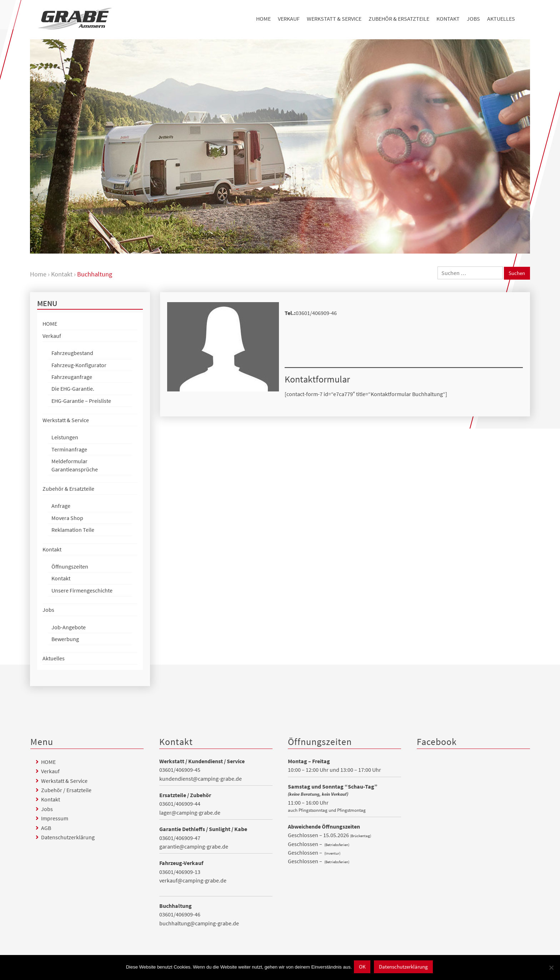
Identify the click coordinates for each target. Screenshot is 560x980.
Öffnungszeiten (70, 567)
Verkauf (289, 19)
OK (359, 968)
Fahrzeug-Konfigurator (79, 365)
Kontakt (448, 19)
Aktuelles (501, 19)
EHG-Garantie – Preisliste (81, 401)
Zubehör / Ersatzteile (66, 790)
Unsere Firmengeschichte (82, 591)
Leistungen (65, 437)
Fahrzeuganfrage (72, 377)
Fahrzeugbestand (72, 353)
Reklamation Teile (73, 530)
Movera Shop (67, 518)
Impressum (55, 819)
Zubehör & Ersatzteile (399, 19)
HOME (263, 19)
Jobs (473, 19)
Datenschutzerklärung (68, 837)
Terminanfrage (69, 450)
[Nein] (551, 968)
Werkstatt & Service (334, 19)
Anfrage (61, 506)
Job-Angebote (69, 627)
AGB (46, 828)
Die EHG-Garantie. (73, 389)
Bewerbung (65, 639)
